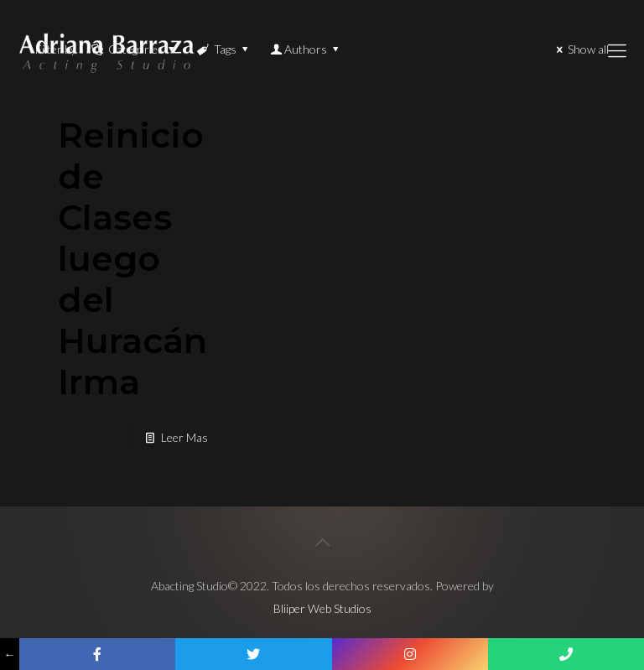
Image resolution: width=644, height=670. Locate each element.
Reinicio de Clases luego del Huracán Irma (132, 258)
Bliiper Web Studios (322, 608)
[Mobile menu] (617, 50)
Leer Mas (184, 437)
